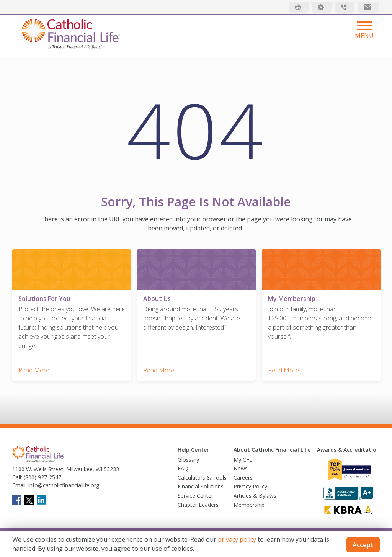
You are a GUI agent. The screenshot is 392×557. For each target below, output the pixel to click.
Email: (20, 485)
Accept (363, 545)
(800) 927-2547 (42, 477)
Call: (17, 477)
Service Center (195, 496)
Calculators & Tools (202, 478)
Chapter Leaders (198, 505)
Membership (249, 505)
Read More (34, 370)
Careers (243, 478)
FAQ (183, 468)
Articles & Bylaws (255, 496)
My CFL (243, 460)
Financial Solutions (201, 486)
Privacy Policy (250, 486)
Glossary (188, 460)
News (241, 468)
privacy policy (237, 539)
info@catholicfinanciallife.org (63, 485)
